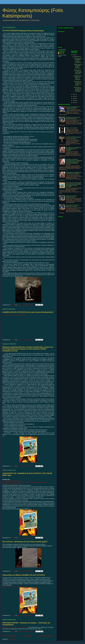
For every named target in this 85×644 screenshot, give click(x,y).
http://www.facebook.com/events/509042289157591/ (15, 587)
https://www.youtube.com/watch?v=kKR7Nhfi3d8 (14, 315)
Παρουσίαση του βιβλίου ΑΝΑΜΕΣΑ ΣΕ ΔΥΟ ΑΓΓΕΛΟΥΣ (24, 575)
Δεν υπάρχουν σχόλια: (28, 305)
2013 (74, 100)
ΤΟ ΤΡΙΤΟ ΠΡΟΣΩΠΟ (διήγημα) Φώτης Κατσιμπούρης (23, 31)
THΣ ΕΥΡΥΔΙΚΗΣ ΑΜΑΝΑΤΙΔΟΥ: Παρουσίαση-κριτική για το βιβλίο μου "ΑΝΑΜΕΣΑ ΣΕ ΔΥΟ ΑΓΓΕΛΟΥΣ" (74, 185)
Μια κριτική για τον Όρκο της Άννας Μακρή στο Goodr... (78, 72)
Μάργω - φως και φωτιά (71, 128)
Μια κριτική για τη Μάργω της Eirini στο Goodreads (78, 78)
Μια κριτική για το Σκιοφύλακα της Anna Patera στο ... (78, 66)
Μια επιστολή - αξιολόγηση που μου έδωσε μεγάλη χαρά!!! (25, 542)
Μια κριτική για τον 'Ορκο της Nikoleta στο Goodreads (78, 89)
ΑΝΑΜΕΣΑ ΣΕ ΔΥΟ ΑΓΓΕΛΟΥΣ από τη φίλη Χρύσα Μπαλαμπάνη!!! (28, 312)
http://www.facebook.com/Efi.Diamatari (11, 484)
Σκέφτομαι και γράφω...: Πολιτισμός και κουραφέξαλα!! (15, 627)
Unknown (62, 53)
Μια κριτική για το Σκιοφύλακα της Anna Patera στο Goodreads (74, 173)
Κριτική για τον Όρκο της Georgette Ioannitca (71, 197)
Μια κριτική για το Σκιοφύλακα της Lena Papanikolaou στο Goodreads (74, 149)
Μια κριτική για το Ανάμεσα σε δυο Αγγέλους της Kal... (78, 84)
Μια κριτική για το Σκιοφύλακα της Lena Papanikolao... (78, 60)
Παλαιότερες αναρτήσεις (46, 636)
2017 (74, 94)
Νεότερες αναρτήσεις (9, 636)
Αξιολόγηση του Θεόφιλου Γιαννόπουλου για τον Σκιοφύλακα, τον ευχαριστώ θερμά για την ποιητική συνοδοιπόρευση (74, 161)
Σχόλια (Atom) (12, 639)
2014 (74, 98)
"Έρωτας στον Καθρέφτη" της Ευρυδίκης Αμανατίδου (73, 108)
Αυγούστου (77, 56)
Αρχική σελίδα (27, 636)
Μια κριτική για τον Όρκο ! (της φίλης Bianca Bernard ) (73, 118)
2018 (74, 55)
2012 (74, 103)
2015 (74, 96)
